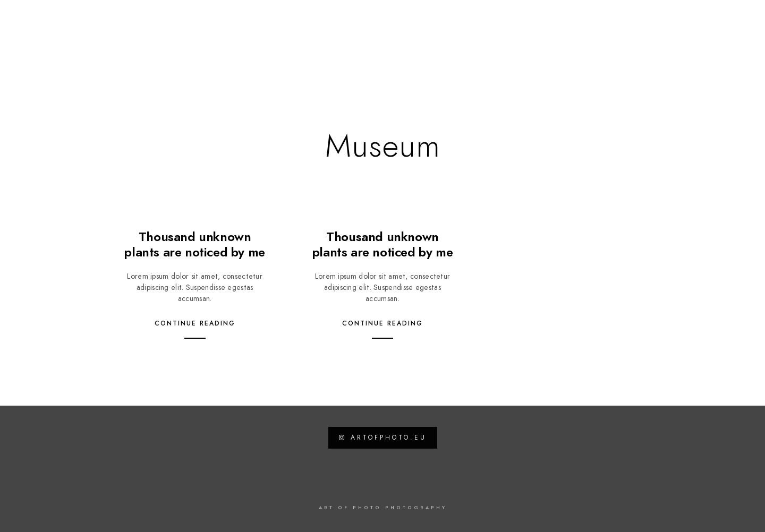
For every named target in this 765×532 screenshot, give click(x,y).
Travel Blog (475, 44)
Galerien (340, 44)
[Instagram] (705, 22)
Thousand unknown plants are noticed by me (194, 244)
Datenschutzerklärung (619, 44)
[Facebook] (668, 22)
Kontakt (534, 44)
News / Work (404, 44)
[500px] (724, 22)
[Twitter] (686, 22)
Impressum (707, 44)
